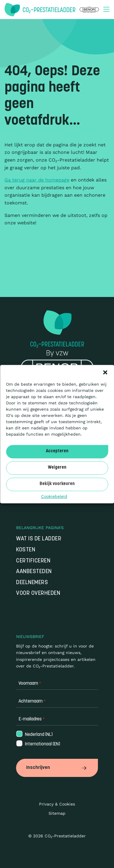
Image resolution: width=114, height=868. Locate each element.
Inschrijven (57, 768)
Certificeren (33, 561)
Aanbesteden (34, 572)
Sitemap (57, 813)
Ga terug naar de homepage (37, 180)
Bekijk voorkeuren (57, 484)
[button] (105, 372)
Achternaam (32, 702)
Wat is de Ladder (39, 539)
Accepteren (57, 451)
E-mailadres (32, 719)
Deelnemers (32, 583)
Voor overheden (38, 593)
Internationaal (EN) (38, 744)
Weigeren (57, 468)
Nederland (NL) (34, 735)
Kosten (26, 550)
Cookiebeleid (54, 496)
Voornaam (30, 684)
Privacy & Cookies (57, 804)
